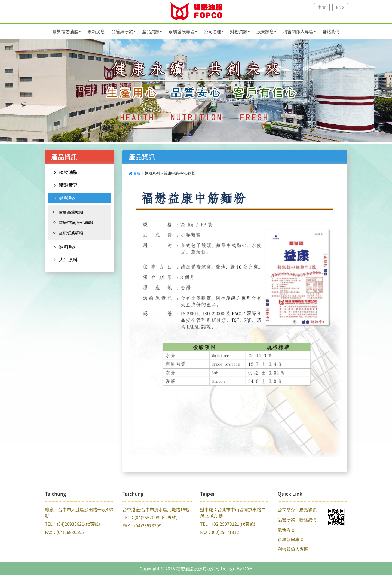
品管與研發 (122, 31)
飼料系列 (66, 247)
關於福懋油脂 (65, 31)
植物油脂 (66, 172)
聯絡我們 (331, 31)
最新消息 (96, 31)
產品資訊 (151, 31)
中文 (322, 7)
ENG (340, 7)
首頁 (135, 173)
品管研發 (286, 519)
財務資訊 (239, 31)
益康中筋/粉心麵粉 (76, 222)
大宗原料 (66, 259)
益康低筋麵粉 (71, 233)
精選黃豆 (66, 185)
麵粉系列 (66, 198)
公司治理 (212, 31)
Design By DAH (237, 568)
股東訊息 (265, 31)
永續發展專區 (182, 31)
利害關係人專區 (298, 31)
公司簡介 (286, 510)
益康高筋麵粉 (71, 212)
